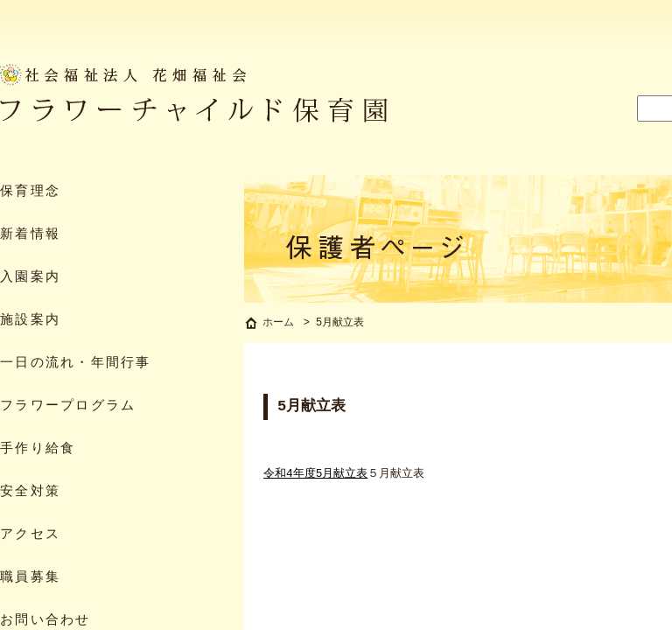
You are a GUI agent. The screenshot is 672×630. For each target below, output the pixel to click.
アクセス (30, 535)
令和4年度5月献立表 (315, 476)
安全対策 (30, 492)
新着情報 (30, 235)
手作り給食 (38, 449)
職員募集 (30, 578)
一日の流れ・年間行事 (76, 364)
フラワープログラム (68, 406)
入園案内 (30, 278)
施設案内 (30, 321)
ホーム (278, 324)
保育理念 (30, 192)
